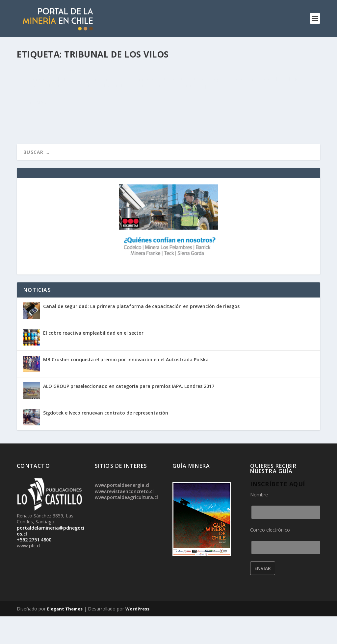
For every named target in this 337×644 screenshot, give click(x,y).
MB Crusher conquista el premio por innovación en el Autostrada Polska (126, 387)
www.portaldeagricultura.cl (126, 525)
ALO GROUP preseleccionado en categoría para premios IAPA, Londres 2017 (129, 414)
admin (37, 97)
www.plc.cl (29, 573)
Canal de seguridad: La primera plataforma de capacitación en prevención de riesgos (141, 334)
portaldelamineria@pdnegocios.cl (51, 558)
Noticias (55, 97)
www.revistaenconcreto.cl (124, 519)
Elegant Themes (65, 636)
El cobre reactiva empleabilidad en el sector (93, 360)
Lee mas (37, 143)
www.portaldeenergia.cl (122, 513)
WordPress (137, 636)
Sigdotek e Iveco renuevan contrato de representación (106, 440)
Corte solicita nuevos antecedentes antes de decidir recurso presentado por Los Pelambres (90, 81)
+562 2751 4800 (34, 567)
